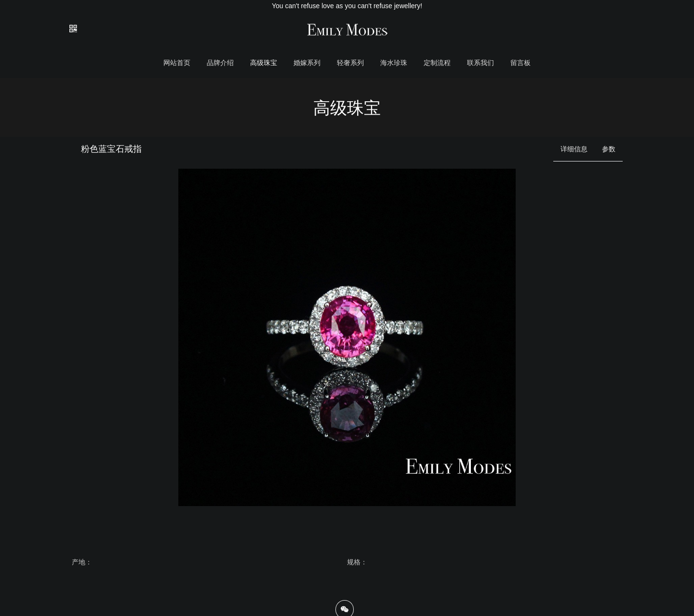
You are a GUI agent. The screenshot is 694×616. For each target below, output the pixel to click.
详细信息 (574, 149)
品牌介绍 (220, 63)
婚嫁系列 (307, 63)
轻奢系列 (350, 63)
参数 (609, 149)
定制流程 (437, 63)
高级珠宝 (264, 63)
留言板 (520, 63)
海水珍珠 (394, 63)
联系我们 (480, 63)
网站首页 (177, 63)
